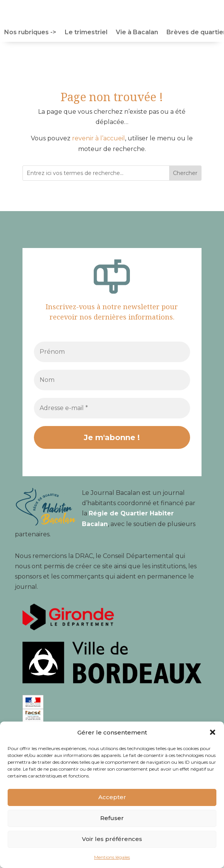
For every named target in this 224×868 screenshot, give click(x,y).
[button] (213, 732)
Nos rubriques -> (30, 33)
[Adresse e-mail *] (112, 408)
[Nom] (112, 380)
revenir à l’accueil (98, 138)
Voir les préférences (112, 839)
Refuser (112, 818)
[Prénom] (112, 352)
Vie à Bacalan (137, 33)
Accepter (112, 797)
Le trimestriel (86, 33)
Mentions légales (112, 857)
